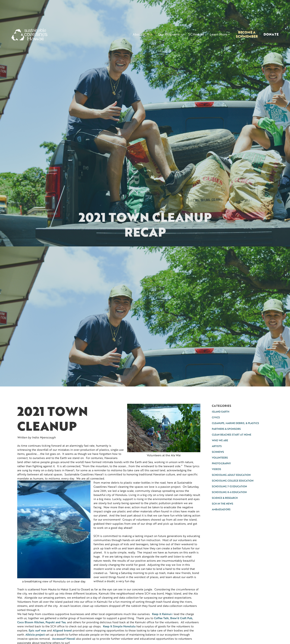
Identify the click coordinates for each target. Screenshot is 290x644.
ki (162, 614)
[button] (142, 34)
